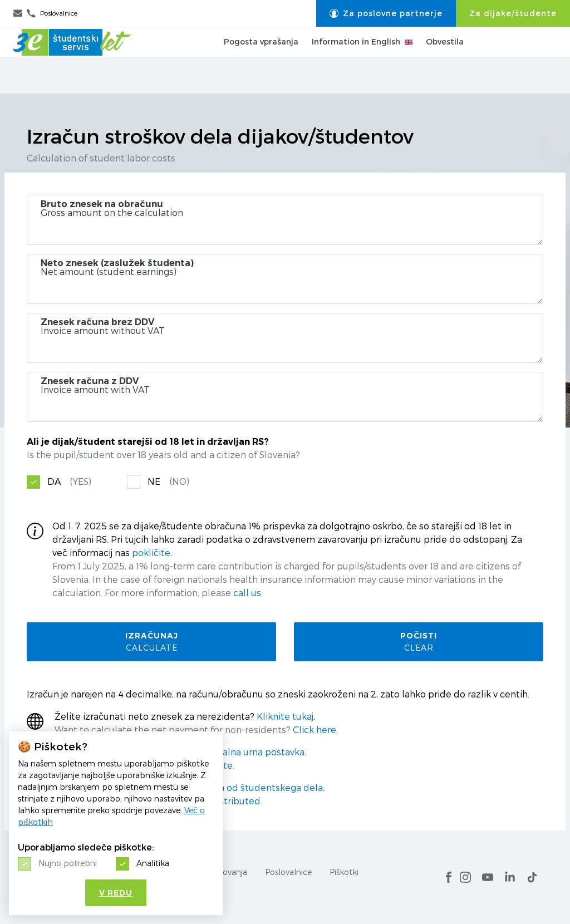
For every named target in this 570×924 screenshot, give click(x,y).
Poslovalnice (288, 872)
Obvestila (445, 60)
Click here (315, 730)
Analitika (153, 863)
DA (69, 482)
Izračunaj (151, 642)
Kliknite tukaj (285, 717)
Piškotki (344, 872)
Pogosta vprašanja (261, 60)
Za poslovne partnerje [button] (386, 13)
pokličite (151, 553)
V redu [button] (116, 893)
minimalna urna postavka (250, 752)
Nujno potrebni (68, 863)
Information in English (362, 60)
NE (168, 482)
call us (247, 593)
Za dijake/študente (513, 13)
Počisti (419, 642)
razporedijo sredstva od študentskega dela (229, 788)
